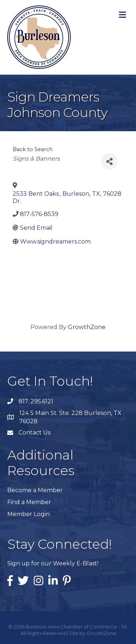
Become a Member (35, 490)
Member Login (28, 514)
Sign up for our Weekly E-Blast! (53, 563)
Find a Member (29, 502)
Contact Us (34, 433)
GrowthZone (87, 327)
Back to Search (33, 149)
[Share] (109, 161)
